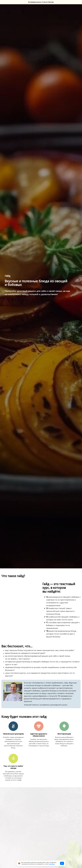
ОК (62, 863)
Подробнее (52, 864)
